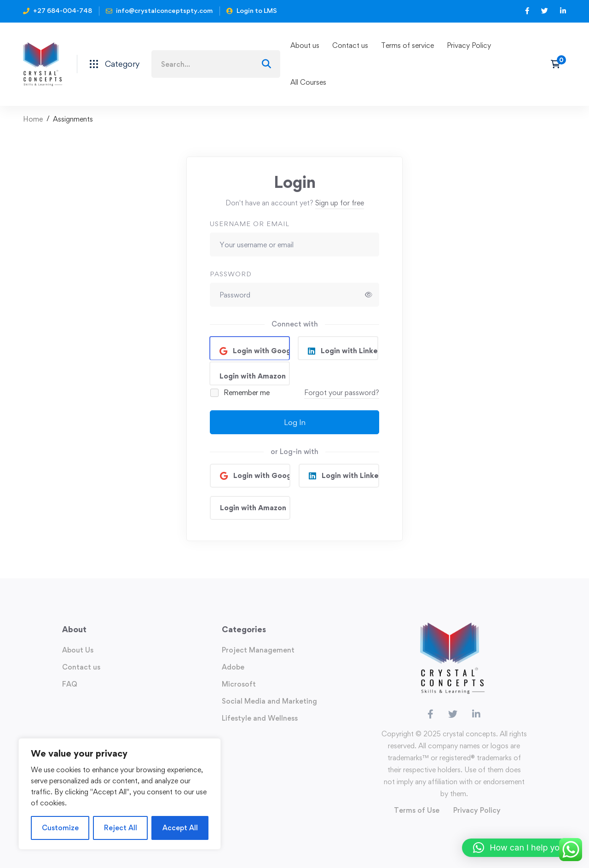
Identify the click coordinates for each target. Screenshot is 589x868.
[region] (120, 794)
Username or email (250, 224)
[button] (521, 848)
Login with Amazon (253, 376)
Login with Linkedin (349, 351)
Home (33, 119)
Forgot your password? (342, 393)
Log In (295, 422)
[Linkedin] (476, 714)
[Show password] (369, 295)
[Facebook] (430, 714)
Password (231, 274)
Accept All (180, 828)
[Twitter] (453, 714)
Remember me (240, 393)
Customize (60, 828)
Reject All (121, 828)
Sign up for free (340, 203)
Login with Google (260, 351)
